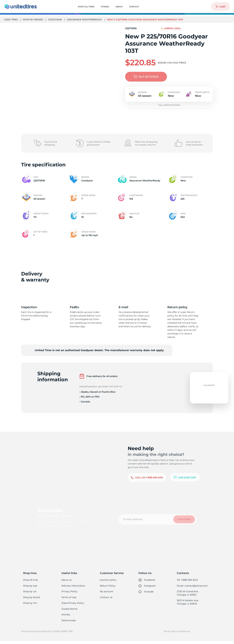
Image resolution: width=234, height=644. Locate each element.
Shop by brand (33, 20)
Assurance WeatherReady (85, 20)
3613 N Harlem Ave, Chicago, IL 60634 (188, 603)
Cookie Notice (69, 611)
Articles (66, 617)
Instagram (147, 586)
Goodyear (55, 20)
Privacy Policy (69, 592)
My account (107, 592)
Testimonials (69, 623)
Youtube (146, 593)
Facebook (147, 580)
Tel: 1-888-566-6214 (187, 580)
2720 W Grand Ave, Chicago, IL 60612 (187, 594)
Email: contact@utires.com (192, 586)
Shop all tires (30, 580)
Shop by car (30, 592)
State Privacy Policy (72, 605)
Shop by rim (30, 605)
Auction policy (108, 580)
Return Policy (108, 586)
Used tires (11, 20)
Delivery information (73, 586)
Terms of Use (69, 598)
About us (67, 580)
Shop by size (30, 586)
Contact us (106, 598)
